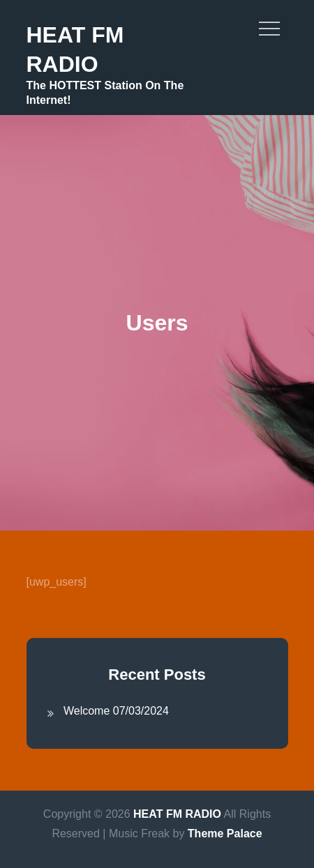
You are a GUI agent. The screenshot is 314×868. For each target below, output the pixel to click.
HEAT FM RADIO (177, 814)
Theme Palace (225, 833)
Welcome (87, 711)
